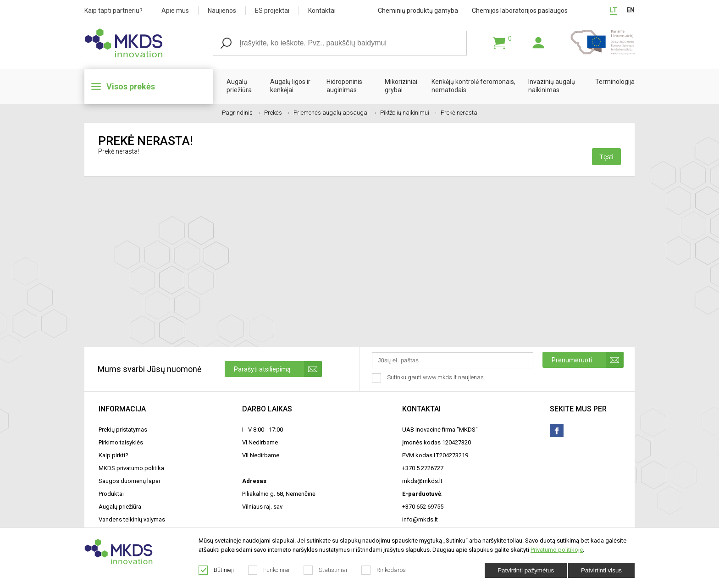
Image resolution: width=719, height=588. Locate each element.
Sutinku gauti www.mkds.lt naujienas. (429, 378)
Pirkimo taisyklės (121, 442)
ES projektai (272, 11)
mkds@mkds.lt (422, 481)
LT (614, 10)
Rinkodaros (384, 570)
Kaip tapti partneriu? (113, 11)
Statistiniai (326, 570)
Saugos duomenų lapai (129, 481)
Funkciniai (269, 570)
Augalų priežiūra (239, 86)
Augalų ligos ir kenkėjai (290, 86)
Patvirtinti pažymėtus (526, 570)
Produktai (111, 494)
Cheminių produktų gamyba (418, 11)
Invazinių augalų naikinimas (552, 86)
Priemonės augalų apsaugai (335, 113)
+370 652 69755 (423, 507)
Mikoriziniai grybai (401, 86)
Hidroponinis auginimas (344, 86)
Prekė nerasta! (460, 113)
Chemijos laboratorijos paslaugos (520, 11)
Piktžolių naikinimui (408, 113)
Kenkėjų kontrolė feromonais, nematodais (473, 86)
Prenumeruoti (588, 360)
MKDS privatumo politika (131, 468)
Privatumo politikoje (557, 550)
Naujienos (222, 11)
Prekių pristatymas (123, 430)
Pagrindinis (241, 113)
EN (631, 10)
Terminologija (615, 82)
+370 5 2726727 (423, 468)
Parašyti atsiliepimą (278, 369)
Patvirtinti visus (601, 570)
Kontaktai (322, 11)
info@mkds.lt (420, 519)
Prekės (277, 113)
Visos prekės (131, 86)
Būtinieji (216, 570)
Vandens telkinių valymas (132, 519)
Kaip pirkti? (113, 455)
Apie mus (175, 11)
